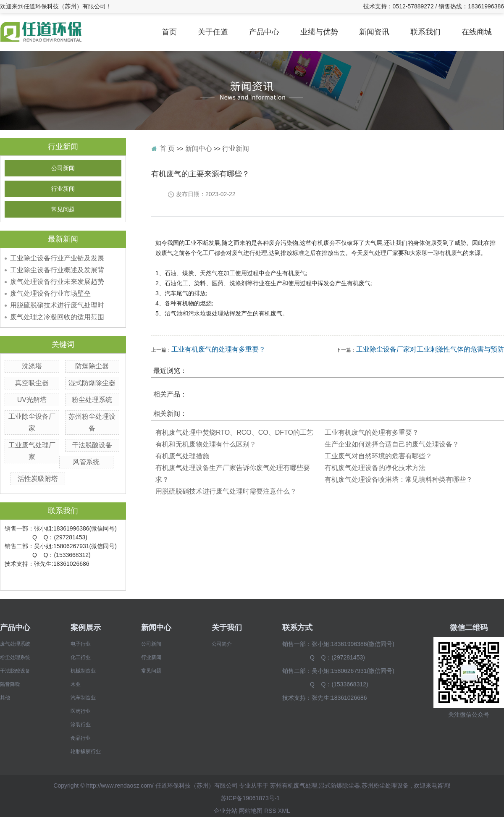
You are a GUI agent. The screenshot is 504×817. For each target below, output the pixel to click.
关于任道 (213, 32)
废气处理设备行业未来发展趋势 (57, 282)
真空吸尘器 (32, 383)
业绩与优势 (319, 32)
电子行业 (81, 644)
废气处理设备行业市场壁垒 (50, 293)
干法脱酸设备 (92, 445)
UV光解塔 (32, 400)
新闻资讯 (374, 32)
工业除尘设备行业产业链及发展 (57, 258)
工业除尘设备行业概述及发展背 (57, 270)
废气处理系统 (15, 644)
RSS (270, 811)
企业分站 (226, 811)
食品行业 (81, 738)
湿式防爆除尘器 (92, 383)
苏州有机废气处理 (294, 785)
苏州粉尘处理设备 (385, 785)
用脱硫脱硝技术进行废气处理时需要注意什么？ (226, 491)
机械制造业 (83, 671)
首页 (169, 32)
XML (284, 811)
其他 (5, 698)
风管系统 (86, 462)
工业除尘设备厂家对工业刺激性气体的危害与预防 (430, 349)
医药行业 (81, 711)
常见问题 (63, 209)
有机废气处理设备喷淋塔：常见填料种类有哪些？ (399, 479)
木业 (76, 684)
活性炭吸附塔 (38, 479)
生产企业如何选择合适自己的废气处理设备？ (392, 444)
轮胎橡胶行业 (86, 751)
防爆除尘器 (92, 366)
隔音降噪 (10, 684)
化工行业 (81, 657)
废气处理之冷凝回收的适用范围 (57, 317)
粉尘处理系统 (92, 400)
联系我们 (425, 32)
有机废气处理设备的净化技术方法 (375, 468)
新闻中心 (199, 148)
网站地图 (251, 811)
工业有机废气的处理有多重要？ (218, 349)
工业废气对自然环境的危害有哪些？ (378, 456)
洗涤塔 (32, 366)
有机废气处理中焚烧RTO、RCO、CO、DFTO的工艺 (234, 432)
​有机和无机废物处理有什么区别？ (206, 444)
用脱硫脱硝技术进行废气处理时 (57, 305)
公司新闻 (63, 168)
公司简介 (222, 644)
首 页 (167, 148)
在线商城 (477, 32)
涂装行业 (81, 725)
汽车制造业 (83, 698)
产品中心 (264, 32)
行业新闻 (63, 189)
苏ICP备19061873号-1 (250, 798)
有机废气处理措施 (182, 456)
